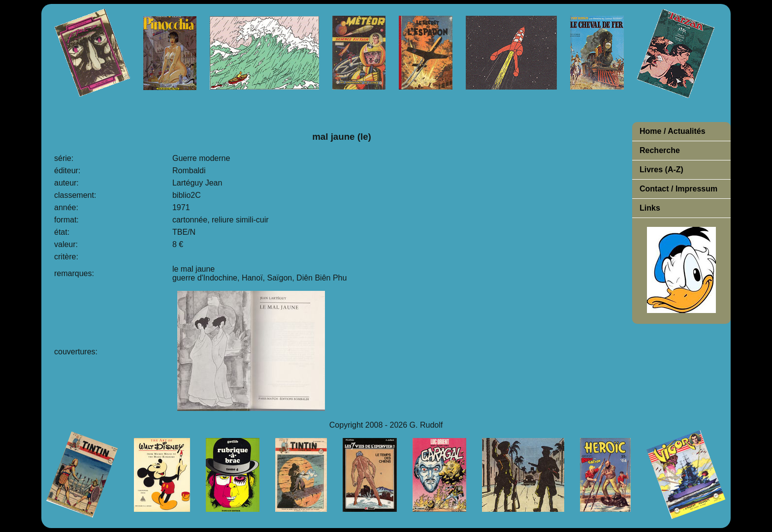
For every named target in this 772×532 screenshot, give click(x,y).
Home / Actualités (673, 131)
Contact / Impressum (678, 189)
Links (650, 208)
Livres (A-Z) (661, 170)
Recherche (660, 150)
